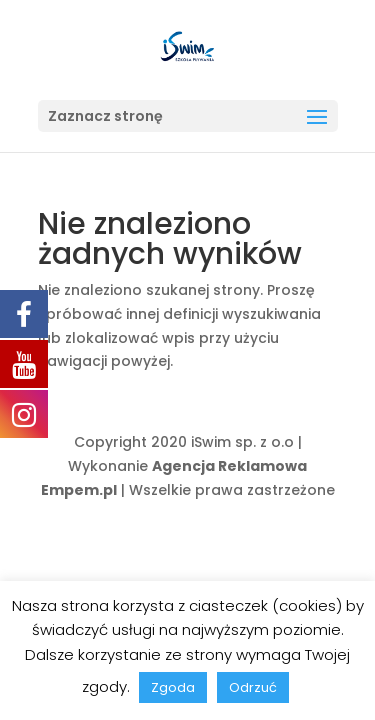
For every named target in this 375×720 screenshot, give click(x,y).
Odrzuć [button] (253, 687)
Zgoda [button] (173, 687)
